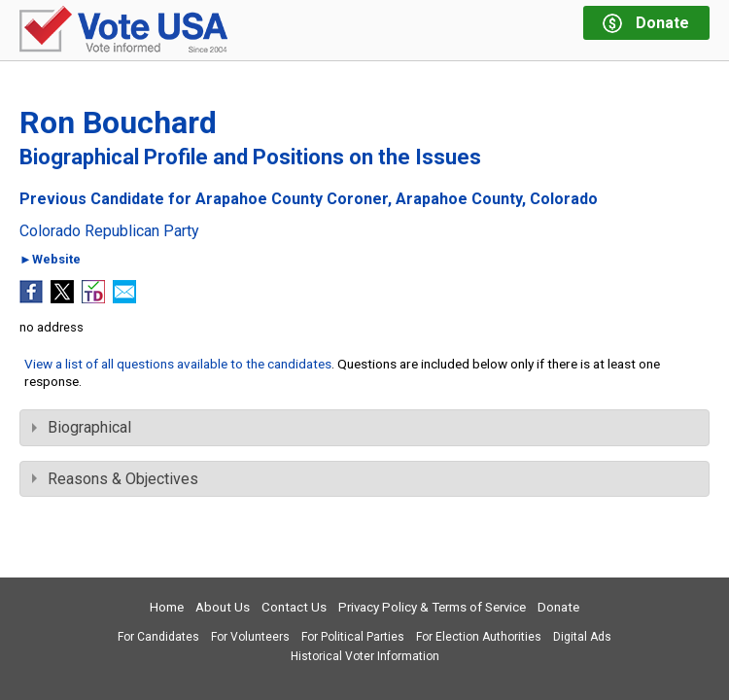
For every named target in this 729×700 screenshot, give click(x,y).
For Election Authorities (479, 637)
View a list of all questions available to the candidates (178, 364)
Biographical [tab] (82, 427)
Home (167, 607)
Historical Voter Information (365, 656)
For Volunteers (250, 637)
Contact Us (294, 607)
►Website (50, 260)
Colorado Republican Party (109, 231)
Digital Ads (582, 637)
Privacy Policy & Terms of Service (432, 607)
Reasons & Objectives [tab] (115, 479)
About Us (223, 607)
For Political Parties (353, 637)
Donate (558, 607)
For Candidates (158, 637)
